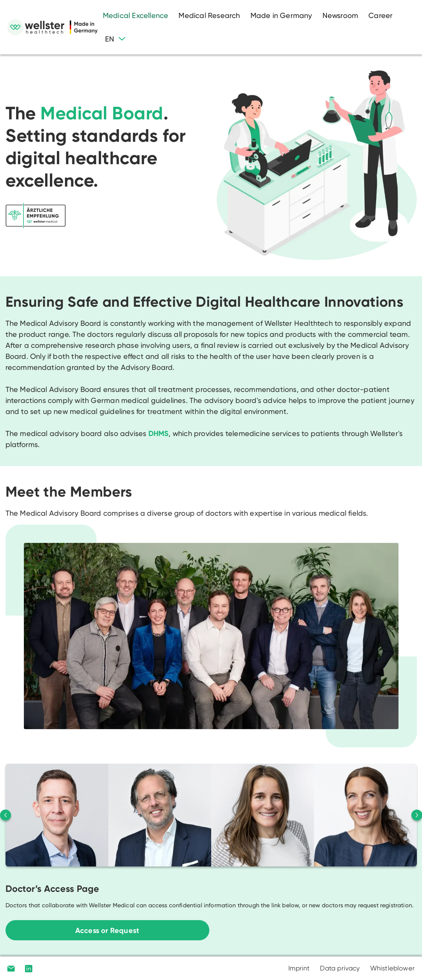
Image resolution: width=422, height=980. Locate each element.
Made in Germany (281, 15)
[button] (115, 39)
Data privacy (340, 968)
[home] (53, 27)
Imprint (299, 968)
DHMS (159, 433)
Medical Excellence (136, 15)
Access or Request (107, 930)
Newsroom (340, 15)
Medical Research (209, 15)
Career (380, 15)
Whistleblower (392, 968)
